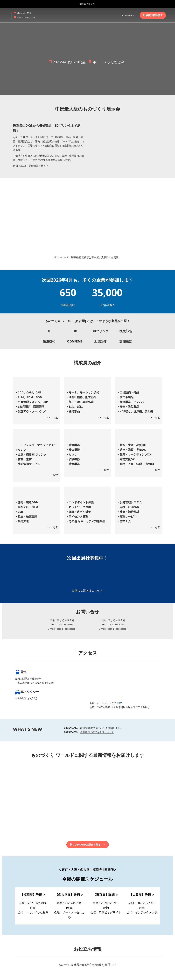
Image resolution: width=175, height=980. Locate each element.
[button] (153, 15)
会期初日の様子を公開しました (97, 732)
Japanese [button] (128, 15)
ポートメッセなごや (26, 17)
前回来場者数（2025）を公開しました (101, 728)
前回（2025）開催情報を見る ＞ (31, 166)
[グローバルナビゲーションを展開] (87, 4)
